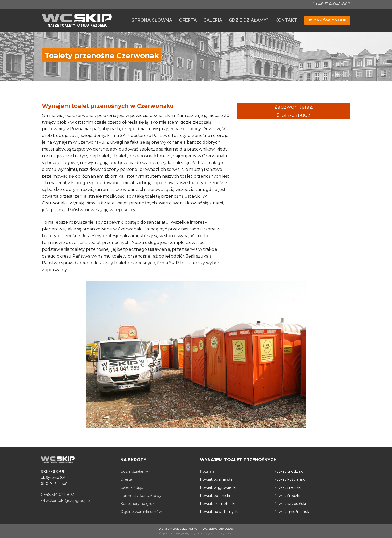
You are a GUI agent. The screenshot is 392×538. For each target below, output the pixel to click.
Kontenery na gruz (137, 504)
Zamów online (327, 20)
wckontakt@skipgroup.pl (66, 501)
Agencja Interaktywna (201, 533)
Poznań (207, 471)
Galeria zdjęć (132, 487)
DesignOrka (225, 533)
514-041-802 (296, 115)
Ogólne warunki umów (141, 512)
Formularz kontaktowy (141, 496)
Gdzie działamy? (135, 471)
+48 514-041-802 (331, 4)
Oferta (126, 479)
